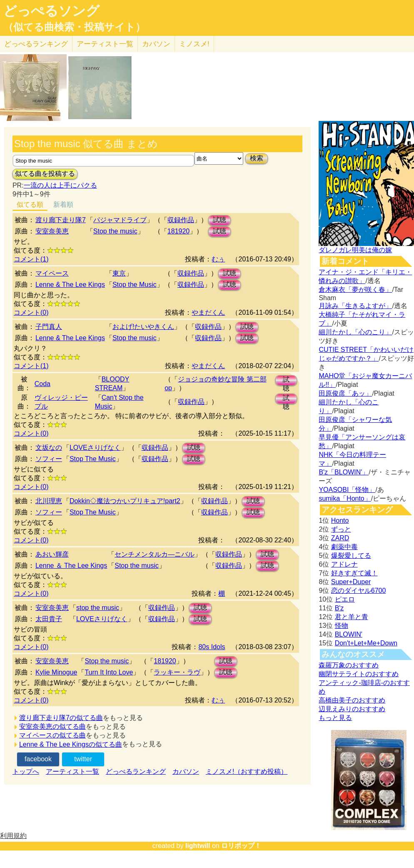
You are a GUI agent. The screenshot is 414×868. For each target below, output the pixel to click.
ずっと (341, 529)
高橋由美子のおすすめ (352, 700)
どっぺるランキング (136, 771)
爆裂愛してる (351, 556)
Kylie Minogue (56, 672)
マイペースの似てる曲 (52, 735)
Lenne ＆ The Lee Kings (71, 566)
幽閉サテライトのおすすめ (359, 674)
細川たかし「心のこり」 (355, 332)
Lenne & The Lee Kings (70, 285)
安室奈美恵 (52, 231)
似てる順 (30, 204)
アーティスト (105, 44)
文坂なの (49, 448)
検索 (257, 158)
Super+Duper (351, 582)
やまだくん (208, 312)
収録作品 (181, 220)
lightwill (198, 846)
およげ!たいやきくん (143, 327)
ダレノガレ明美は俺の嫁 (355, 250)
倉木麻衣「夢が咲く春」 (355, 290)
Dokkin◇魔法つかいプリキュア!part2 (125, 501)
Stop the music (115, 231)
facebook (38, 759)
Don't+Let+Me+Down (366, 643)
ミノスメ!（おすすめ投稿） (247, 771)
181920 (178, 231)
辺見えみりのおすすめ (352, 709)
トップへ (26, 771)
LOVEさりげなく (95, 448)
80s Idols (212, 647)
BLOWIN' (349, 634)
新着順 (63, 204)
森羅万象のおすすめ (349, 665)
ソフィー (49, 459)
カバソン (156, 44)
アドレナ (344, 564)
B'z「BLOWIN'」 (344, 472)
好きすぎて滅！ (354, 573)
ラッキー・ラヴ (177, 672)
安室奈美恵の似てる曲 (52, 726)
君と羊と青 (352, 617)
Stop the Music (135, 285)
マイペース (52, 273)
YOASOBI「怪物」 (347, 490)
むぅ (218, 259)
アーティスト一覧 (72, 771)
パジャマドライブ (120, 220)
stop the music (98, 608)
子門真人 (49, 327)
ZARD (340, 538)
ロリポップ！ (241, 846)
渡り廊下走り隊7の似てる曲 (61, 718)
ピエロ (345, 599)
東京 (119, 273)
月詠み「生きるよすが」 (355, 306)
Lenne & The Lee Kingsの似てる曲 (71, 744)
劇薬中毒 (344, 547)
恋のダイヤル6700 (359, 591)
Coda (42, 384)
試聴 (219, 220)
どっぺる (36, 44)
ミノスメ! (194, 44)
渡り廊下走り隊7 (61, 220)
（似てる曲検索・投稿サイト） (74, 27)
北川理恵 (49, 501)
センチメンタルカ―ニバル (155, 554)
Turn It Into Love (109, 672)
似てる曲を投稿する (45, 174)
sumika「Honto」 (345, 498)
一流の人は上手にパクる (60, 185)
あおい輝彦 (52, 554)
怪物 (342, 626)
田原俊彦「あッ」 (345, 393)
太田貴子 (49, 619)
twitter (83, 759)
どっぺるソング (51, 11)
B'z (339, 608)
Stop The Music (93, 459)
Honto (340, 521)
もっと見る (335, 718)
